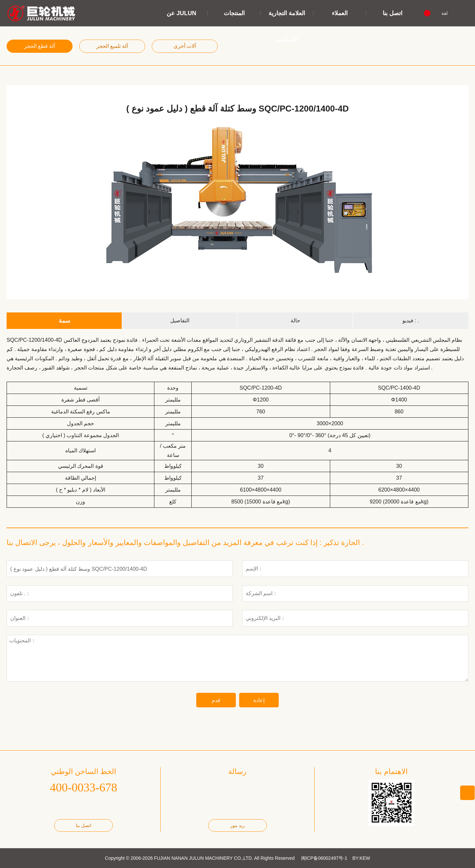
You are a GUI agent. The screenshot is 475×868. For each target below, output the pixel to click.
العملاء (340, 13)
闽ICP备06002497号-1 (324, 858)
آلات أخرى (185, 46)
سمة (64, 321)
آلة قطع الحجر (40, 46)
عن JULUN (181, 13)
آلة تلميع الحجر (112, 46)
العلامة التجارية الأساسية (287, 26)
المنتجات (234, 13)
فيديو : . (411, 321)
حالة (295, 321)
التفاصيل (180, 321)
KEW (365, 858)
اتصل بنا (393, 13)
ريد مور (237, 825)
